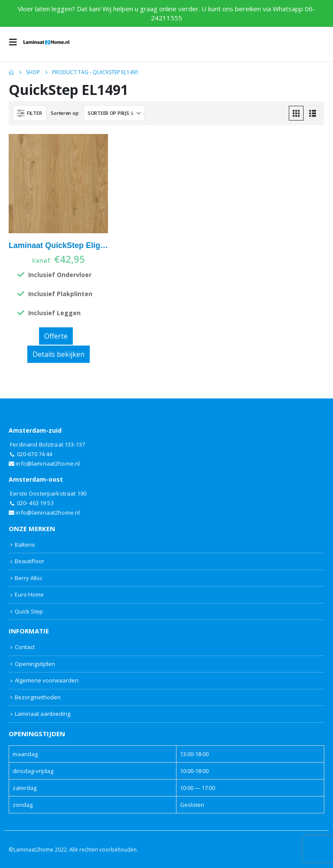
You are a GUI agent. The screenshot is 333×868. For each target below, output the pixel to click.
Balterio (25, 545)
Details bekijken (59, 354)
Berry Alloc (29, 578)
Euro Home (29, 594)
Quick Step (29, 611)
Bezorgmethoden (38, 697)
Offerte (56, 336)
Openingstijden (35, 664)
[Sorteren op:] (114, 113)
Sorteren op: (65, 113)
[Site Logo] (46, 42)
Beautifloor (29, 561)
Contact (25, 647)
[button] (16, 42)
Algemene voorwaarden (47, 680)
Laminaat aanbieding (42, 714)
